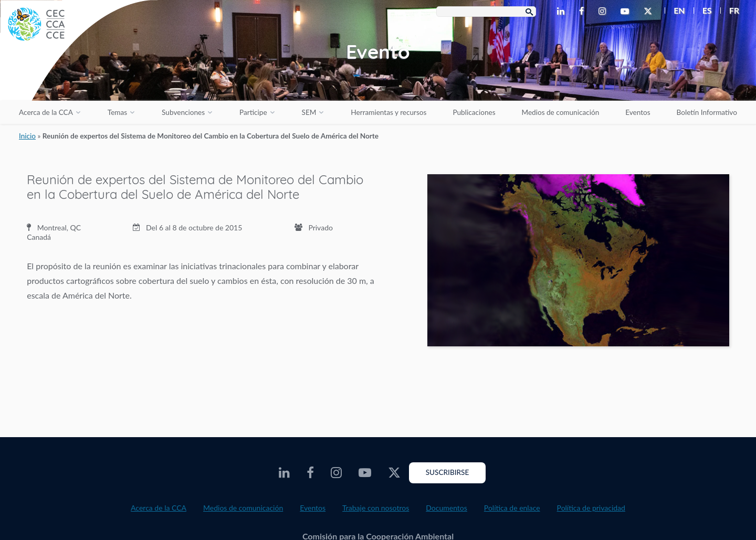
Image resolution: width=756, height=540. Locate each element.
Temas (117, 112)
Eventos (638, 112)
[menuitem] (675, 10)
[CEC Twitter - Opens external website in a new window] (650, 12)
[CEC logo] (79, 79)
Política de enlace (512, 508)
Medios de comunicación (560, 112)
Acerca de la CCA (46, 112)
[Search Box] (486, 12)
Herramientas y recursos (388, 112)
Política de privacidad (591, 508)
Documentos (447, 508)
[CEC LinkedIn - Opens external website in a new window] (563, 12)
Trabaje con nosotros (376, 508)
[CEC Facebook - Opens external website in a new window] (584, 12)
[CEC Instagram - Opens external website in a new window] (604, 12)
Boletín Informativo (707, 112)
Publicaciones (474, 112)
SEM (309, 112)
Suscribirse (448, 472)
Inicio (27, 136)
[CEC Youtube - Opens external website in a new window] (627, 12)
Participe (253, 112)
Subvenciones (183, 112)
